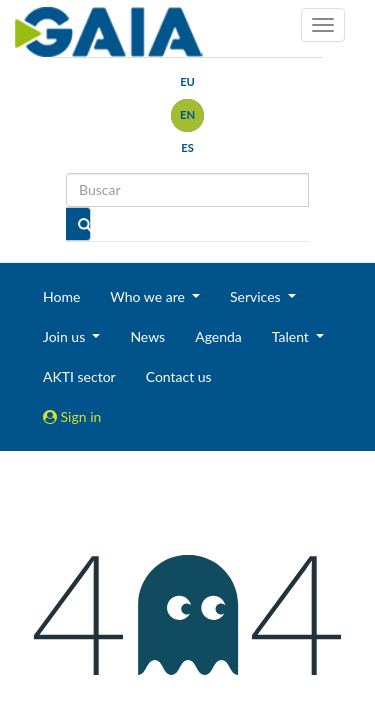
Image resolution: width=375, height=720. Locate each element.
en (187, 114)
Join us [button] (66, 336)
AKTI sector (79, 376)
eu (187, 81)
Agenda (218, 336)
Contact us (179, 376)
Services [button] (257, 296)
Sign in (72, 416)
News (147, 336)
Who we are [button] (149, 296)
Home (61, 296)
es (187, 147)
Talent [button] (292, 336)
